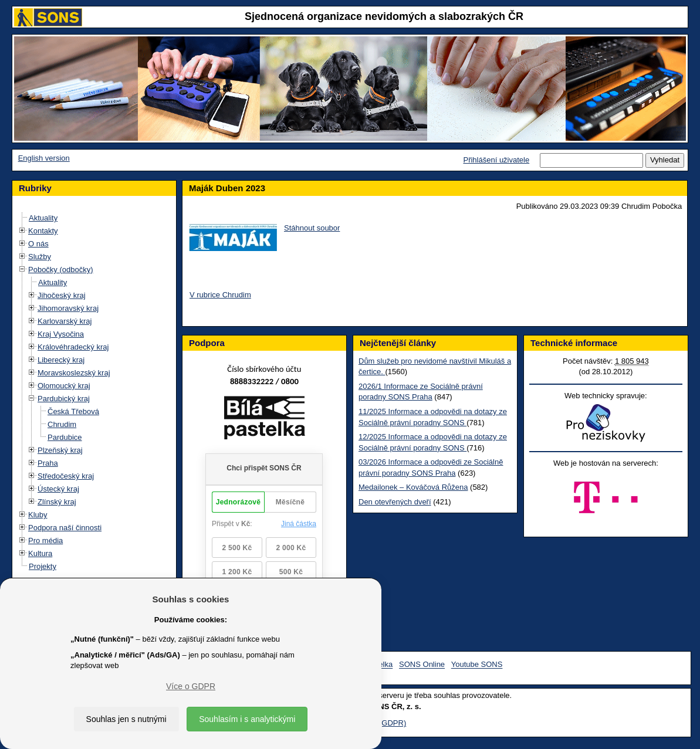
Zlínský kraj (57, 502)
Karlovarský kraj (65, 321)
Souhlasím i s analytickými (247, 719)
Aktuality (43, 218)
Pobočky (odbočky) (61, 270)
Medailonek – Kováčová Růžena (413, 487)
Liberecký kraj (61, 360)
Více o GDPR (191, 686)
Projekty (43, 566)
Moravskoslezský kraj (74, 373)
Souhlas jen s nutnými (126, 719)
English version (44, 158)
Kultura (40, 553)
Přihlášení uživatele (496, 160)
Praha (48, 463)
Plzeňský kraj (60, 450)
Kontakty (43, 231)
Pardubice (65, 437)
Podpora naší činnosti (65, 528)
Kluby (38, 515)
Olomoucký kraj (64, 386)
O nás (38, 244)
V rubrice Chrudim (220, 295)
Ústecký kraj (58, 489)
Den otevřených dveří (395, 502)
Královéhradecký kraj (73, 347)
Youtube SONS (477, 665)
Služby (40, 257)
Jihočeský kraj (62, 295)
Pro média (45, 540)
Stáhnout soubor (312, 228)
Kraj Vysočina (61, 334)
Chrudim (62, 424)
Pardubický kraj (64, 399)
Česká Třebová (73, 411)
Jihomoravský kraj (68, 308)
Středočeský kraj (66, 476)
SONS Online (422, 665)
